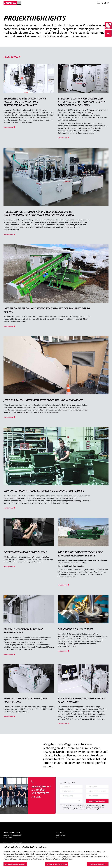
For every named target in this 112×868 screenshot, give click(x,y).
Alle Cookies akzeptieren (98, 864)
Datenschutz (61, 835)
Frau (65, 783)
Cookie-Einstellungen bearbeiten (15, 864)
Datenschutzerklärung (76, 805)
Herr (73, 783)
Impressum (60, 832)
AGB (58, 837)
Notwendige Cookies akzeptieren (57, 864)
